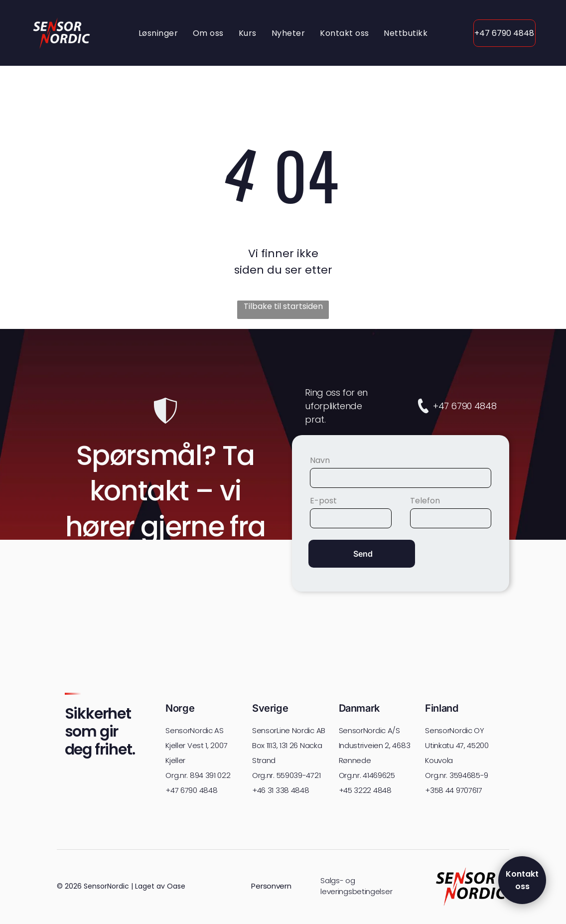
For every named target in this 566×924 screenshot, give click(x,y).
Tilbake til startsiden (283, 306)
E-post (323, 501)
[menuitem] (158, 33)
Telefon (425, 501)
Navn (320, 460)
